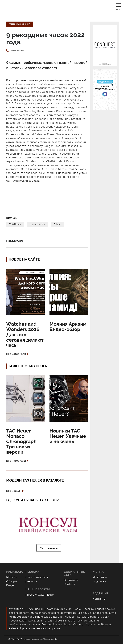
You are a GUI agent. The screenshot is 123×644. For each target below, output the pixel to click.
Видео (11, 585)
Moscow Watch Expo (40, 595)
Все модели (14, 491)
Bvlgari (57, 224)
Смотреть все (49, 548)
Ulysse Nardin (37, 224)
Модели (12, 577)
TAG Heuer (15, 224)
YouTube (70, 584)
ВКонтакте (71, 580)
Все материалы (16, 354)
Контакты (99, 599)
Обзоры (12, 581)
